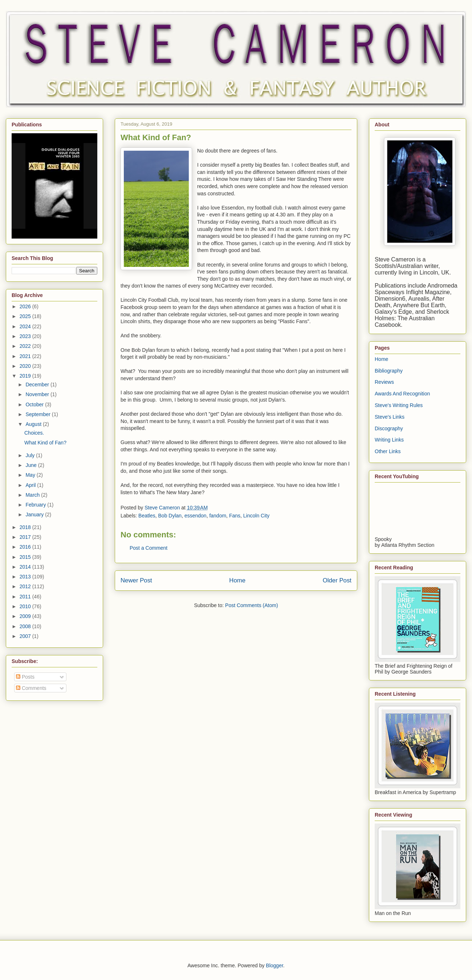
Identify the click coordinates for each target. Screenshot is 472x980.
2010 (26, 606)
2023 (26, 336)
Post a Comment (148, 548)
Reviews (384, 382)
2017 (26, 537)
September (38, 414)
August (34, 424)
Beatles (147, 516)
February (36, 505)
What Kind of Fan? (45, 443)
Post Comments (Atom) (251, 605)
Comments (31, 688)
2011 (26, 597)
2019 (26, 376)
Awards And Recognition (402, 394)
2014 (26, 567)
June (32, 465)
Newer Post (136, 580)
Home (237, 580)
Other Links (388, 451)
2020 (26, 366)
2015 (26, 557)
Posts (25, 677)
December (38, 385)
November (38, 394)
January (35, 515)
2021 (26, 356)
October (35, 404)
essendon (196, 516)
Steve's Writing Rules (399, 405)
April (31, 485)
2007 (26, 636)
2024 (26, 326)
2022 (26, 346)
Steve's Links (390, 417)
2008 (26, 626)
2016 (26, 547)
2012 (26, 586)
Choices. (34, 433)
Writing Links (389, 440)
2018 (26, 527)
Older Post (337, 580)
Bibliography (389, 371)
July (31, 455)
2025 (26, 316)
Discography (389, 428)
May (31, 475)
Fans (235, 516)
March (33, 495)
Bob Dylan (170, 516)
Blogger (274, 965)
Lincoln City (256, 516)
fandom (218, 516)
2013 (26, 577)
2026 (26, 306)
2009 (26, 616)
